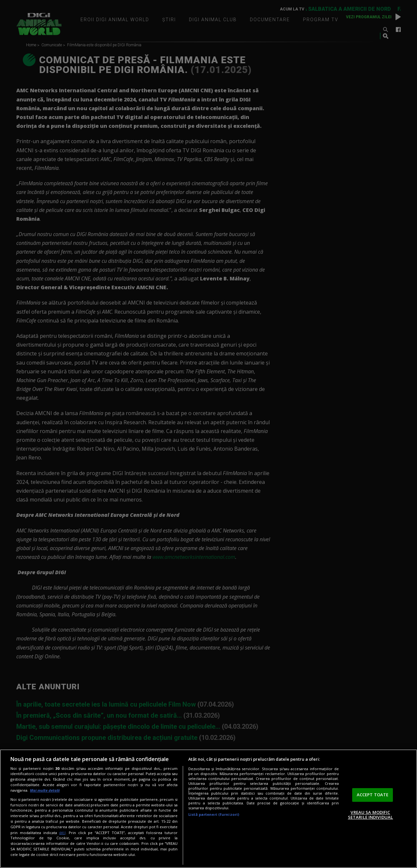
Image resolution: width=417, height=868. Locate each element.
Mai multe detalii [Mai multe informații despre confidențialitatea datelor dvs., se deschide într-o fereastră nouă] (45, 790)
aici (62, 833)
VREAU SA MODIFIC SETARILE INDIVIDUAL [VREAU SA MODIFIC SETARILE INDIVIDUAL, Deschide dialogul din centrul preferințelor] (370, 815)
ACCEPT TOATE (373, 795)
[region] (208, 809)
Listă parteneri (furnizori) (214, 814)
